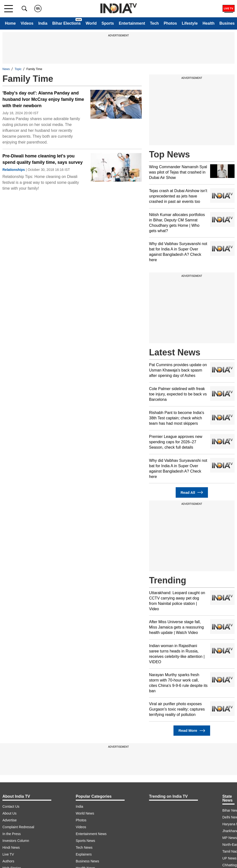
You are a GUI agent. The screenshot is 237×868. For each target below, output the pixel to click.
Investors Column (16, 841)
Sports (108, 23)
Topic (18, 69)
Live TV (8, 854)
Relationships (14, 170)
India (43, 23)
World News (85, 813)
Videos (27, 23)
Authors (8, 861)
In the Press (12, 834)
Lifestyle (190, 23)
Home (10, 23)
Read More (192, 731)
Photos (170, 23)
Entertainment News (91, 834)
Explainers (84, 854)
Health (209, 23)
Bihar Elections (66, 23)
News (6, 69)
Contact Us (11, 806)
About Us (10, 813)
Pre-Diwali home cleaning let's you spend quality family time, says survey (43, 159)
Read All (192, 492)
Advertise (10, 820)
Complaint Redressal (18, 827)
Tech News (84, 847)
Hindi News (11, 847)
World (91, 23)
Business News (87, 861)
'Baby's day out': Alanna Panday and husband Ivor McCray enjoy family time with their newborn (43, 99)
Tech (154, 23)
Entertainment (132, 23)
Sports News (85, 841)
